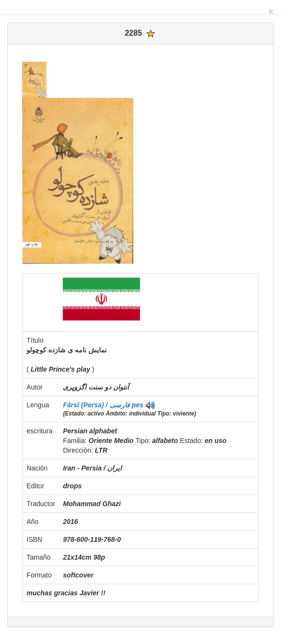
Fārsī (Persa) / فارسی (97, 405)
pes (138, 405)
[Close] (271, 11)
